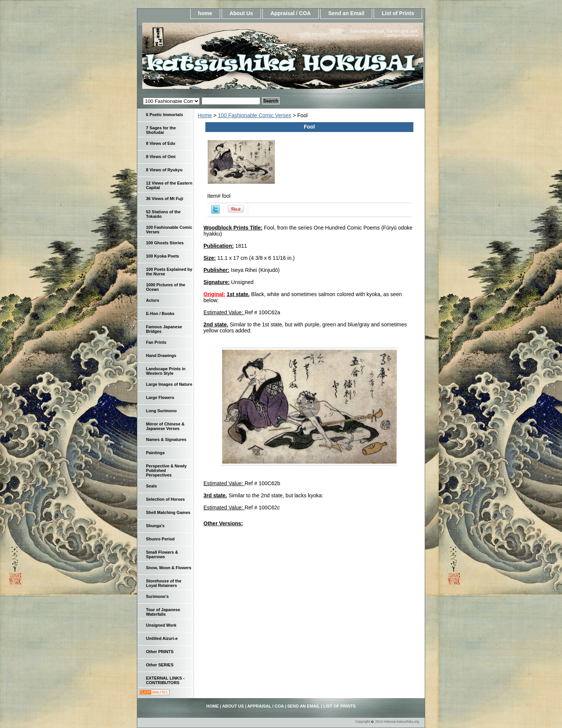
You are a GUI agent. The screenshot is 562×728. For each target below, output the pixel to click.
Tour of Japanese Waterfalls (163, 612)
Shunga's (155, 526)
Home (205, 115)
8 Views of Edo (161, 143)
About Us (241, 13)
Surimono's (157, 596)
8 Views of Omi (161, 157)
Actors (153, 300)
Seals (151, 486)
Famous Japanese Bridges (164, 329)
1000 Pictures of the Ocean (166, 287)
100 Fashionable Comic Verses (255, 115)
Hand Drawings (161, 355)
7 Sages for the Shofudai (161, 130)
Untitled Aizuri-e (162, 638)
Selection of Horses (165, 499)
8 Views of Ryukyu (164, 170)
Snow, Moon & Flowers (169, 568)
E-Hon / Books (160, 314)
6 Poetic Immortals (165, 115)
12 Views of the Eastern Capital (169, 185)
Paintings (155, 453)
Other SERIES (160, 665)
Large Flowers (160, 397)
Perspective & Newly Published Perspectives (166, 470)
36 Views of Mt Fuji (165, 199)
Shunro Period (160, 539)
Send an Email (346, 13)
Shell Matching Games (168, 512)
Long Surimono (161, 411)
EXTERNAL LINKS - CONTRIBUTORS (165, 680)
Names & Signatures (166, 439)
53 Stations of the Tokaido (163, 214)
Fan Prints (156, 342)
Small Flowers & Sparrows (162, 554)
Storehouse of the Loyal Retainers (164, 583)
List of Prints (398, 13)
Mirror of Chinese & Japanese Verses (165, 426)
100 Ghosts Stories (165, 243)
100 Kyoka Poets (162, 256)
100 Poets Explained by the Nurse (169, 272)
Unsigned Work (161, 625)
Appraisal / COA (291, 13)
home (205, 13)
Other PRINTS (160, 652)
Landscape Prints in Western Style (166, 371)
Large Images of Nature (169, 384)
